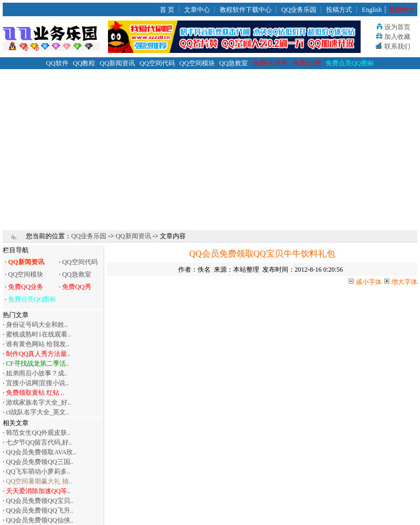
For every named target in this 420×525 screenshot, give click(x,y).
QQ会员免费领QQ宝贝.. (40, 501)
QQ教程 (84, 63)
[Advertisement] (210, 145)
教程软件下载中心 (246, 10)
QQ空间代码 (157, 63)
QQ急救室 (233, 63)
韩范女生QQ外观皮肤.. (38, 433)
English (372, 10)
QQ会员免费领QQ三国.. (40, 462)
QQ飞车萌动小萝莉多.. (38, 472)
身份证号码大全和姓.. (37, 325)
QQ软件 (57, 63)
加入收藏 (397, 37)
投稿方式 (339, 10)
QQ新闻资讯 (117, 63)
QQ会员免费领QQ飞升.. (40, 510)
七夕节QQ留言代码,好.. (39, 442)
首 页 (167, 10)
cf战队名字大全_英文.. (38, 412)
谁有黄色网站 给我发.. (38, 344)
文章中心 (197, 10)
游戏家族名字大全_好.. (38, 402)
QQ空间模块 (197, 63)
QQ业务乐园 (299, 10)
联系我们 (397, 46)
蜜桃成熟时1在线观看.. (38, 334)
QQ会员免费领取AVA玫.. (41, 452)
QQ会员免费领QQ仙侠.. (40, 520)
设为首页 (397, 27)
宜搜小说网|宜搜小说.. (37, 383)
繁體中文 (402, 10)
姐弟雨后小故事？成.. (37, 373)
